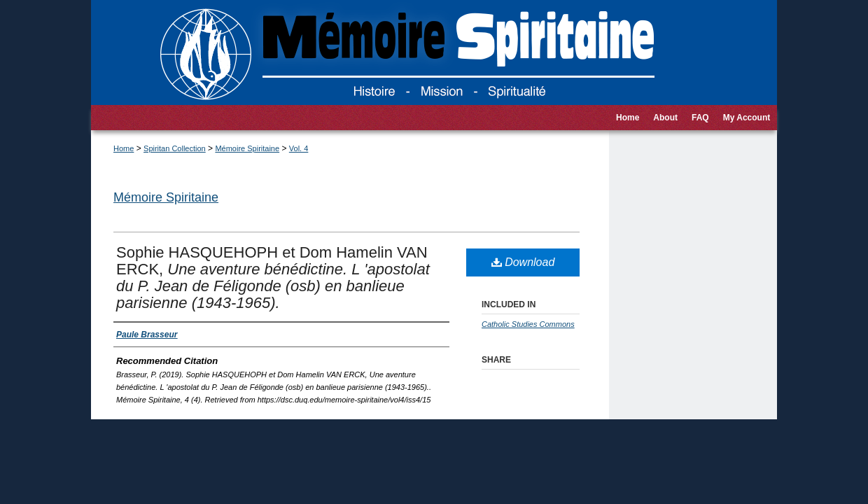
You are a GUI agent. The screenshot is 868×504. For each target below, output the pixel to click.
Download (523, 262)
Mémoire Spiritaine (247, 148)
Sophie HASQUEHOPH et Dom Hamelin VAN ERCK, (273, 278)
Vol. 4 (299, 148)
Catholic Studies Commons (528, 324)
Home (124, 148)
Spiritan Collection (175, 148)
